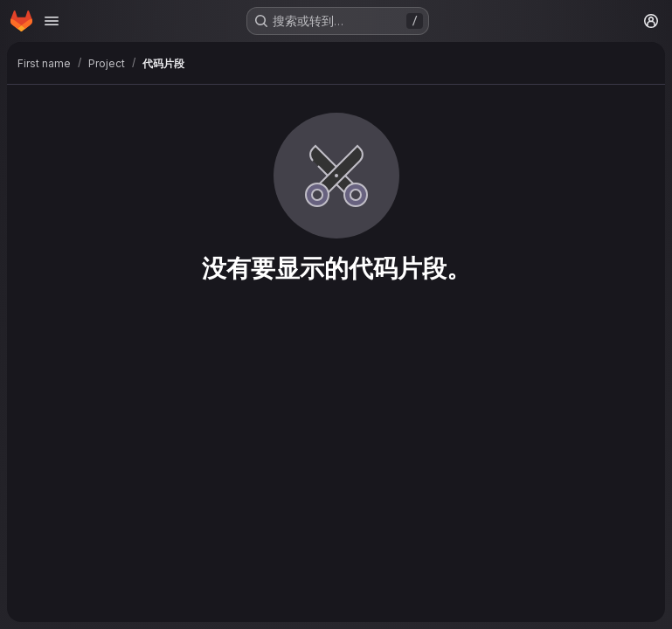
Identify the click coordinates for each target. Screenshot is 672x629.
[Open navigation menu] (52, 21)
